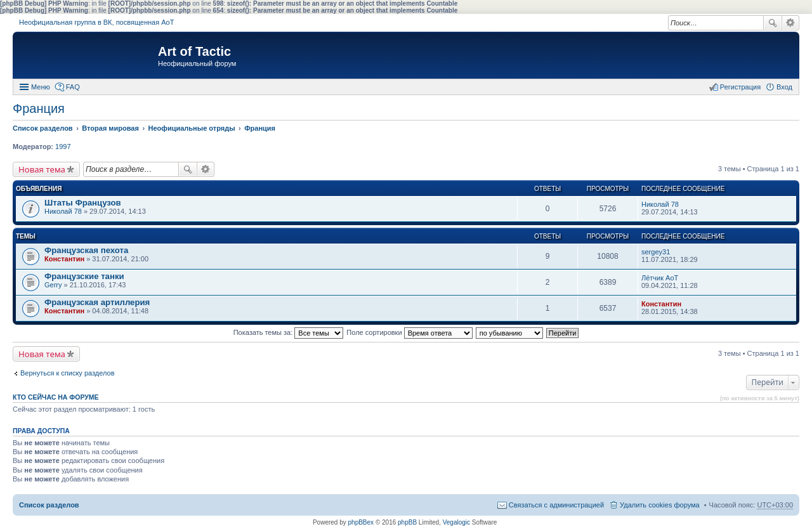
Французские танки (84, 276)
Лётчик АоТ (660, 278)
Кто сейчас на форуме (56, 397)
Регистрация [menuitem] (740, 87)
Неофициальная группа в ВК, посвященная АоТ (96, 22)
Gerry (53, 285)
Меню (41, 87)
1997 (63, 147)
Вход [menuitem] (784, 87)
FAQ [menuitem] (73, 87)
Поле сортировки (409, 332)
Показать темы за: (289, 332)
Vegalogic (456, 522)
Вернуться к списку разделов (67, 373)
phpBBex (361, 522)
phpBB (407, 522)
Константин (64, 259)
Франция (39, 108)
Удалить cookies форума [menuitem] (660, 505)
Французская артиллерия (97, 302)
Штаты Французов (83, 203)
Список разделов (49, 505)
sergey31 (656, 252)
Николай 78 (63, 211)
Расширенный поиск (791, 23)
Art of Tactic (194, 51)
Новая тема (42, 169)
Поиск (773, 23)
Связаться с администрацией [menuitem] (556, 505)
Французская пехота (86, 250)
